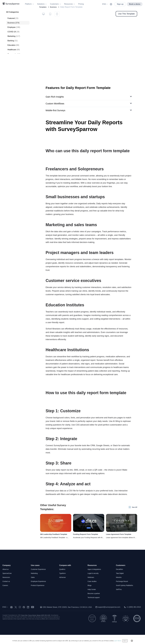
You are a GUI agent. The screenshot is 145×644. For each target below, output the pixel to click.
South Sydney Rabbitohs (125, 595)
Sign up (120, 4)
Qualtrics (63, 578)
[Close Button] (132, 641)
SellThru (119, 599)
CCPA (49, 624)
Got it (125, 641)
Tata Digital (120, 582)
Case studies (93, 590)
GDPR (43, 624)
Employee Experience (39, 590)
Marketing (35, 582)
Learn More (117, 641)
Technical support (94, 607)
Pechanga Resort (123, 590)
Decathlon (120, 578)
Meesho (119, 586)
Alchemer (63, 586)
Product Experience (38, 595)
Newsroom (7, 586)
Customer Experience (39, 578)
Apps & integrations (95, 578)
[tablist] (50, 22)
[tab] (44, 22)
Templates (43, 15)
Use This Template (126, 22)
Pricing (81, 4)
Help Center (92, 599)
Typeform (63, 582)
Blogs (90, 595)
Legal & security (94, 582)
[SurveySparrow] (11, 4)
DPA (46, 624)
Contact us (7, 590)
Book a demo (135, 4)
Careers (6, 595)
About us (6, 578)
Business (55, 15)
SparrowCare (8, 582)
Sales (33, 586)
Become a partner (94, 603)
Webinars (91, 586)
